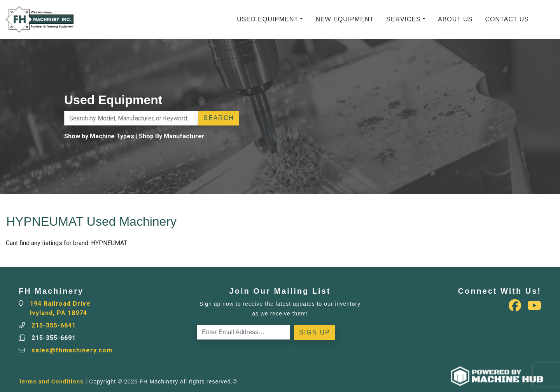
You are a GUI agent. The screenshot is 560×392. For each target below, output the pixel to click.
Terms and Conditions (51, 382)
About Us (455, 19)
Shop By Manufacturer (172, 136)
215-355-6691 (54, 338)
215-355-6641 (54, 325)
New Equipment (345, 19)
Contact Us (507, 19)
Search (219, 118)
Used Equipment (268, 19)
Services (403, 19)
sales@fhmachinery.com (72, 350)
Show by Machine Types (99, 136)
